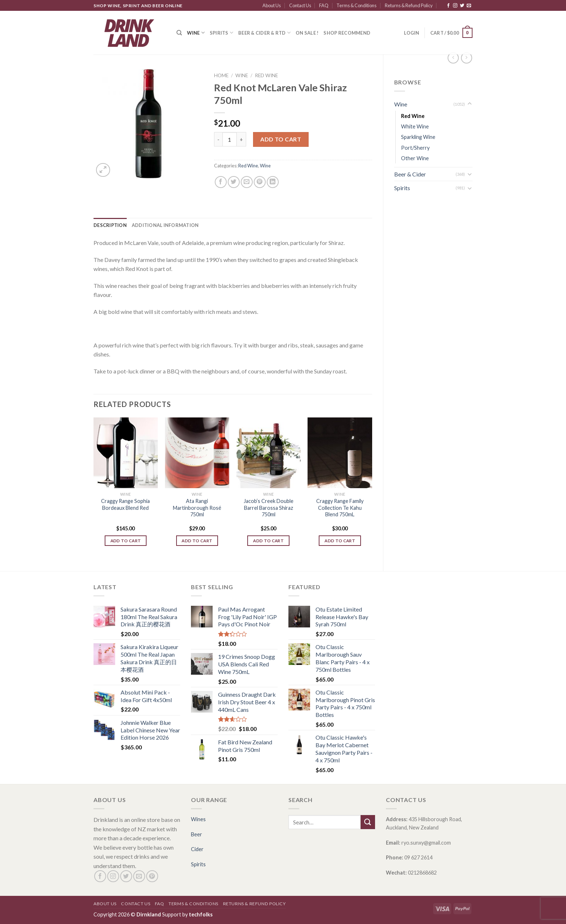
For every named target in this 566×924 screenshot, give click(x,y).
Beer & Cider (410, 174)
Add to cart (281, 139)
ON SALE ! (307, 33)
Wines (198, 819)
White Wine (415, 126)
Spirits (221, 33)
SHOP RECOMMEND (347, 33)
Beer (197, 834)
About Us (272, 5)
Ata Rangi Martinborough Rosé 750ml (197, 508)
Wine (196, 33)
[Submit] (368, 822)
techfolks (201, 914)
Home (221, 75)
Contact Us (300, 5)
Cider (197, 849)
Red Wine (413, 116)
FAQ (324, 5)
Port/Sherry (415, 148)
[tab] (110, 225)
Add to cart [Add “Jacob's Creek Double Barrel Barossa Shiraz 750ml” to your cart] (268, 541)
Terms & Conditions (356, 5)
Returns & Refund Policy (409, 5)
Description (110, 225)
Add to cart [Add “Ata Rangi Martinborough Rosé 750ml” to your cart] (197, 541)
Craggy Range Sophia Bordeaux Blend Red (125, 504)
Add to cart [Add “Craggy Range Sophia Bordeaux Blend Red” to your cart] (126, 541)
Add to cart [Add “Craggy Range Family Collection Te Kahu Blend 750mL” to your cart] (340, 541)
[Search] (179, 33)
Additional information (165, 225)
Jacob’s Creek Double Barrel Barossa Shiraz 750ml (269, 508)
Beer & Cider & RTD (264, 33)
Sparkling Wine (418, 137)
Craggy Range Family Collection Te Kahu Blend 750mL (340, 508)
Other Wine (415, 158)
